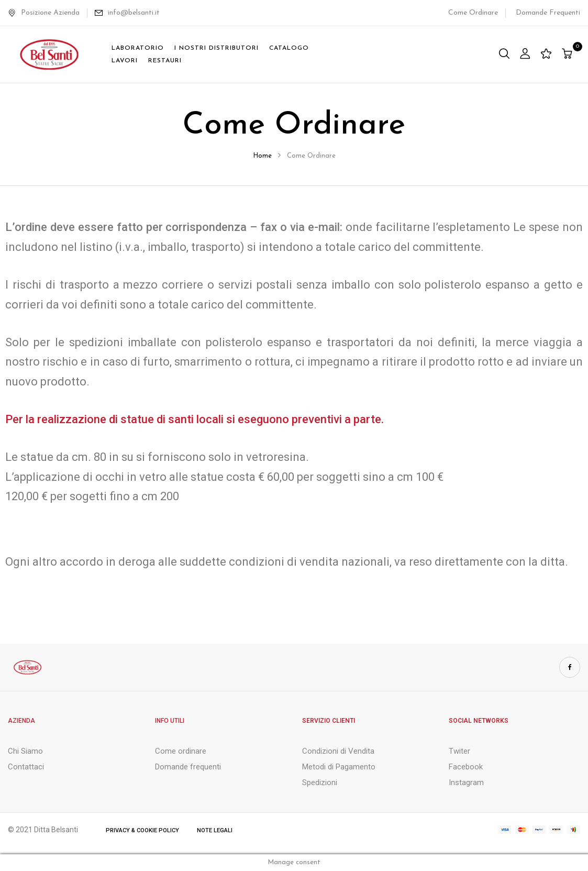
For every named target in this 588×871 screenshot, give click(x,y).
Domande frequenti (188, 767)
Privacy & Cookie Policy (142, 830)
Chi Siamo (25, 751)
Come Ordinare (473, 13)
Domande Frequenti (548, 13)
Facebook (466, 767)
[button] (568, 55)
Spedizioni (320, 782)
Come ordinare (181, 751)
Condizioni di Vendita (338, 751)
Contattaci (26, 767)
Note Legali (215, 830)
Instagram (466, 782)
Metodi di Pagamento (339, 767)
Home (262, 156)
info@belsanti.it (134, 13)
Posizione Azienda (44, 13)
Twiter (459, 751)
